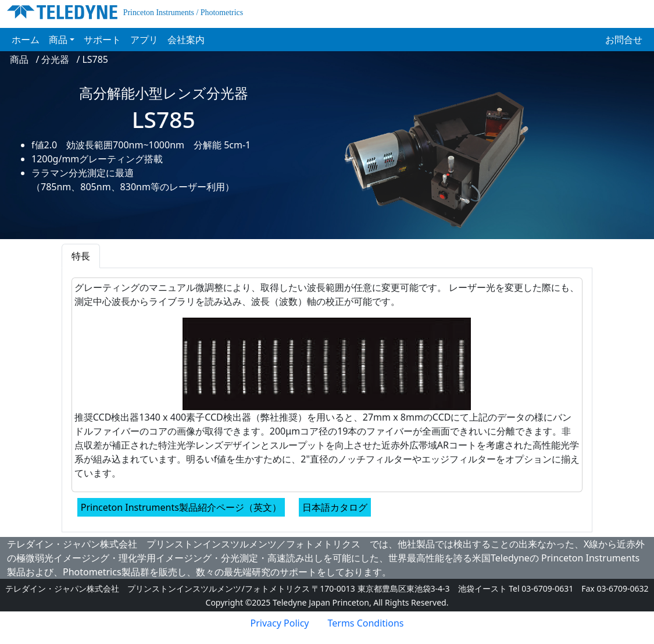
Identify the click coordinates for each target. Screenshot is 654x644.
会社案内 (186, 40)
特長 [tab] (81, 256)
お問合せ (624, 40)
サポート (102, 40)
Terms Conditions (366, 623)
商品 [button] (58, 40)
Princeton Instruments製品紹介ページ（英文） (181, 507)
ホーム (28, 39)
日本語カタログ (335, 507)
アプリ (144, 40)
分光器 (55, 59)
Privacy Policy (280, 623)
